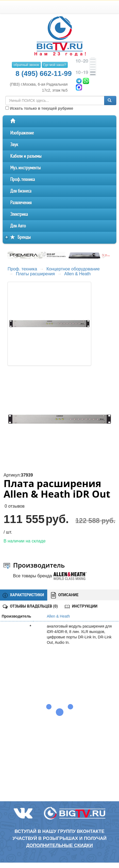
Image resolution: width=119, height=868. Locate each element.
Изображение (22, 133)
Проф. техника (23, 180)
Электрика (19, 214)
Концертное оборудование (73, 269)
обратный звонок (26, 65)
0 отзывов (15, 506)
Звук (14, 145)
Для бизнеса (21, 191)
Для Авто (18, 226)
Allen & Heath (77, 274)
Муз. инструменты (25, 168)
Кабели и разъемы (26, 156)
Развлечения (21, 203)
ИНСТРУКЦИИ (81, 606)
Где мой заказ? (55, 65)
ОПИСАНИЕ (65, 595)
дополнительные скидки (59, 845)
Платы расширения (35, 274)
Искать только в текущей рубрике (39, 108)
